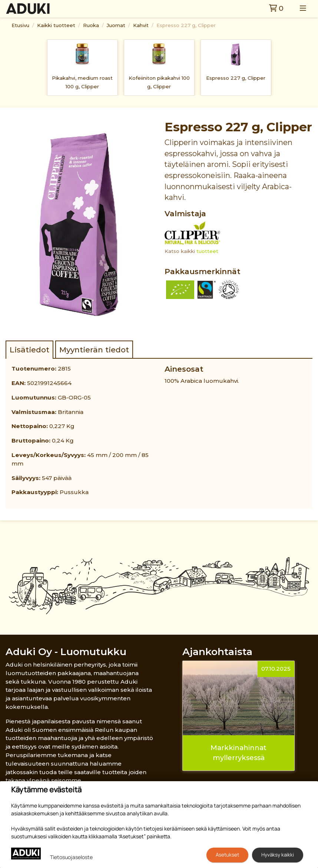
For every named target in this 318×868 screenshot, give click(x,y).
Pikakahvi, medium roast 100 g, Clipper (82, 82)
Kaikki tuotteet (56, 25)
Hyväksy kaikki (278, 855)
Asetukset (227, 855)
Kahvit (141, 25)
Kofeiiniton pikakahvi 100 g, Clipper (159, 82)
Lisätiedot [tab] (29, 350)
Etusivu (20, 25)
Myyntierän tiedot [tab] (94, 350)
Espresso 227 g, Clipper (186, 25)
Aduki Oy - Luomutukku (66, 652)
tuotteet (207, 251)
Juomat (116, 25)
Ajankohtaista (217, 652)
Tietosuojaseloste (71, 857)
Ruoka (91, 25)
